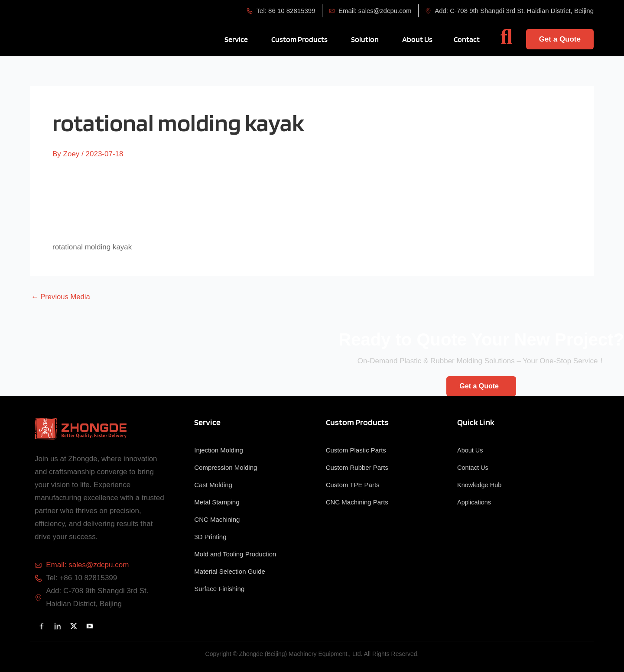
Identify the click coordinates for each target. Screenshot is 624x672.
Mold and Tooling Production (235, 554)
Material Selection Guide (229, 571)
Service (207, 422)
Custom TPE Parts (353, 485)
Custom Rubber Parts (357, 467)
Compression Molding (226, 467)
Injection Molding (219, 450)
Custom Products (357, 422)
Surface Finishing (219, 589)
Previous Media (61, 297)
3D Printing (210, 537)
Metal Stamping (217, 502)
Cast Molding (213, 485)
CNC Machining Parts (357, 502)
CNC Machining (217, 519)
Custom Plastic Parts (356, 450)
